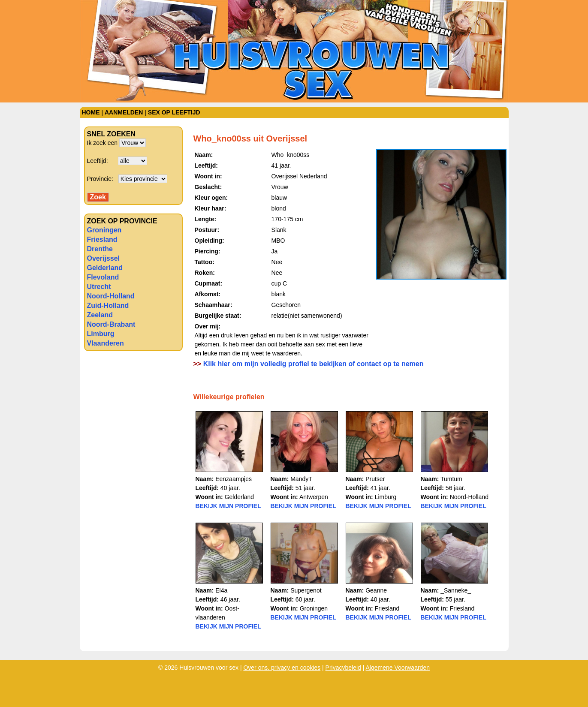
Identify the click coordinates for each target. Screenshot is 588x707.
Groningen (104, 230)
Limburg (101, 334)
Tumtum (451, 479)
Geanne (376, 590)
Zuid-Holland (108, 305)
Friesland (102, 239)
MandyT (301, 479)
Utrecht (99, 287)
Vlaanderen (106, 343)
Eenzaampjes (234, 479)
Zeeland (100, 315)
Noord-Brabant (111, 324)
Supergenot (306, 590)
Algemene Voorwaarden (398, 668)
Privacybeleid (343, 668)
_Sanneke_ (456, 590)
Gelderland (105, 268)
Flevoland (103, 277)
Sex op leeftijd (174, 112)
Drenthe (100, 249)
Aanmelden (124, 112)
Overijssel (104, 258)
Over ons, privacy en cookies (282, 668)
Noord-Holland (111, 296)
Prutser (375, 479)
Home (91, 112)
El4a (221, 590)
